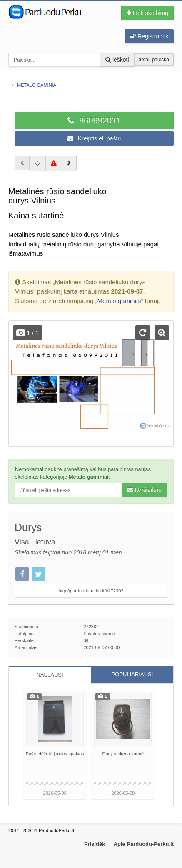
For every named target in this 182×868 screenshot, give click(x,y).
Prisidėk (95, 844)
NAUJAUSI (50, 675)
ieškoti (117, 60)
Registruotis (149, 36)
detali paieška (154, 60)
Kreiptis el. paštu (94, 138)
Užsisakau (145, 490)
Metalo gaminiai (119, 301)
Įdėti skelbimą (147, 13)
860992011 (94, 120)
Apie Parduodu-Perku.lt (144, 844)
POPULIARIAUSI (132, 674)
